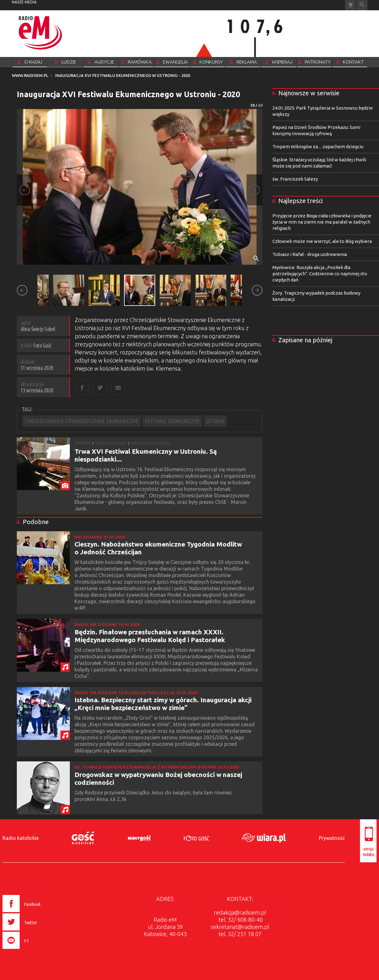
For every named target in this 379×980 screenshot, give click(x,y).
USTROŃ (215, 421)
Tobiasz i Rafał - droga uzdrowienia (310, 254)
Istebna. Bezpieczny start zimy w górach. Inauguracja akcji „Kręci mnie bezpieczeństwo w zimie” (163, 704)
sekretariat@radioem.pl (240, 927)
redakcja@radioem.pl (240, 912)
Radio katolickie (21, 838)
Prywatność (332, 838)
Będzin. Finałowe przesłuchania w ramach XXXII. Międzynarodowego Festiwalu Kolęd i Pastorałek (150, 636)
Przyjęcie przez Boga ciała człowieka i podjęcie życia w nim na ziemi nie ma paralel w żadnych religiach (322, 222)
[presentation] (35, 950)
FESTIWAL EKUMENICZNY (172, 421)
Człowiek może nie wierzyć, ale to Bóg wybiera (322, 241)
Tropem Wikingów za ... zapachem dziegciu (318, 147)
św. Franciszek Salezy (295, 179)
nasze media (24, 2)
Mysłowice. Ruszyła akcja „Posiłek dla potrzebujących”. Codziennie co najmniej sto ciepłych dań (320, 274)
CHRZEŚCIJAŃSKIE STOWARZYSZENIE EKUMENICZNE (82, 421)
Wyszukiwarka (362, 5)
